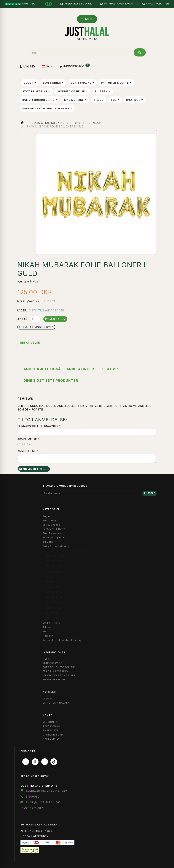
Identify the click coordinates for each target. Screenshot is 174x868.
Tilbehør (109, 369)
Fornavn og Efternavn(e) (38, 426)
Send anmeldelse (34, 469)
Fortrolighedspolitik (59, 667)
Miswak (48, 699)
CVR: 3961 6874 (33, 808)
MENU (87, 19)
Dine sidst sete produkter (51, 380)
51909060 (33, 797)
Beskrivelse (30, 343)
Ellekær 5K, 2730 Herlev (46, 791)
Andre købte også (42, 369)
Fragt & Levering (55, 671)
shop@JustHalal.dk (43, 802)
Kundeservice (52, 663)
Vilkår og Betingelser (59, 675)
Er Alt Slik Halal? (56, 703)
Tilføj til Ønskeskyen (36, 327)
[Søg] (140, 52)
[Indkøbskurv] (74, 66)
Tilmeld (150, 493)
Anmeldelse (27, 451)
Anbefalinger (80, 369)
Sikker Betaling (54, 679)
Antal (23, 319)
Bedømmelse (27, 439)
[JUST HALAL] (87, 33)
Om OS (47, 659)
